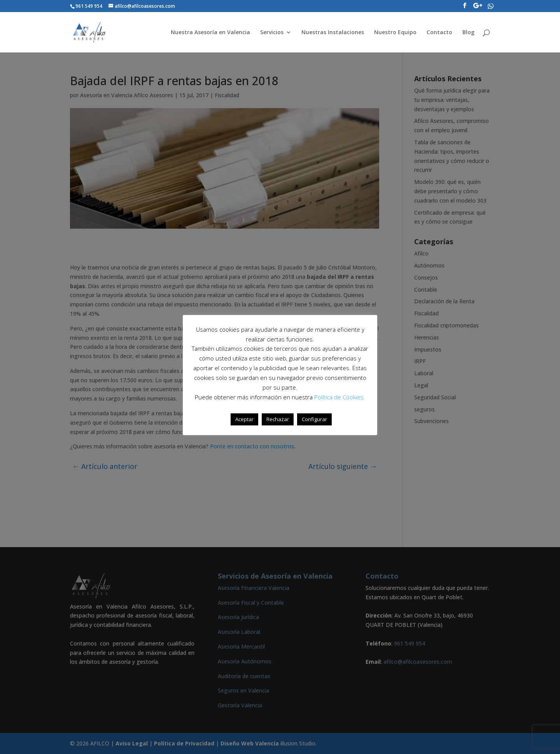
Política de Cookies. (340, 397)
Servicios (272, 33)
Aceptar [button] (244, 419)
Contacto (439, 33)
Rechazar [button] (278, 419)
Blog (468, 33)
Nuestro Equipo (395, 33)
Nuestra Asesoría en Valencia (210, 33)
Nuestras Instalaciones (333, 33)
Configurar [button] (314, 419)
